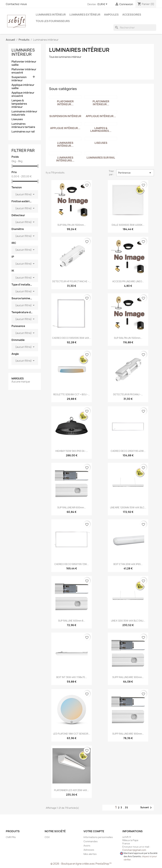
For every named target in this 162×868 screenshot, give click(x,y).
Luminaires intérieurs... (65, 159)
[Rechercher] (135, 28)
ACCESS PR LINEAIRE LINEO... (128, 281)
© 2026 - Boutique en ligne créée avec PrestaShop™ (81, 864)
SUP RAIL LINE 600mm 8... (72, 621)
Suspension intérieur (19, 79)
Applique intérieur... (101, 116)
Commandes (91, 841)
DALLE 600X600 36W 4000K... (128, 225)
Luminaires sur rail (23, 132)
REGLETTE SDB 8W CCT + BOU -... (72, 394)
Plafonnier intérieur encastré (24, 71)
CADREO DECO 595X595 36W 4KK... (72, 338)
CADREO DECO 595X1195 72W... (72, 564)
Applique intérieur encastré (23, 94)
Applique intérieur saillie (23, 87)
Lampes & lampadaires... (101, 130)
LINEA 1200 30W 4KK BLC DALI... (128, 621)
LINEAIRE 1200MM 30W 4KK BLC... (128, 507)
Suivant (147, 808)
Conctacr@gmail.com (134, 850)
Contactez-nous (16, 4)
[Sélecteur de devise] (103, 4)
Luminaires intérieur (51, 15)
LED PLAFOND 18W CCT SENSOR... (72, 734)
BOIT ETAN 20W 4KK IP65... (128, 564)
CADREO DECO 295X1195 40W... (128, 451)
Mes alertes (90, 854)
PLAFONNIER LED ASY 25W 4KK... (72, 790)
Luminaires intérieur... (65, 144)
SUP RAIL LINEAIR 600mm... (72, 507)
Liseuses (17, 119)
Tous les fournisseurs (53, 21)
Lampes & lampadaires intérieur (19, 104)
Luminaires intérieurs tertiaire (23, 125)
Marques (18, 379)
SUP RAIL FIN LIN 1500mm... (72, 225)
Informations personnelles (98, 837)
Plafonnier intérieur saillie (24, 63)
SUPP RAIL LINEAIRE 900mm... (128, 677)
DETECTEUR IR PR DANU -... (128, 394)
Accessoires (132, 15)
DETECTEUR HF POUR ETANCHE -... (72, 281)
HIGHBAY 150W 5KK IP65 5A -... (72, 451)
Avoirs (87, 846)
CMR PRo (11, 837)
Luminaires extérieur (85, 15)
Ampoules (111, 15)
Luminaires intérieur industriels (24, 113)
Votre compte (94, 831)
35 (127, 808)
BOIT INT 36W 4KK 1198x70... (72, 677)
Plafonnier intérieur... (65, 103)
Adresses (89, 850)
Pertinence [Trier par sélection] (135, 173)
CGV (47, 837)
